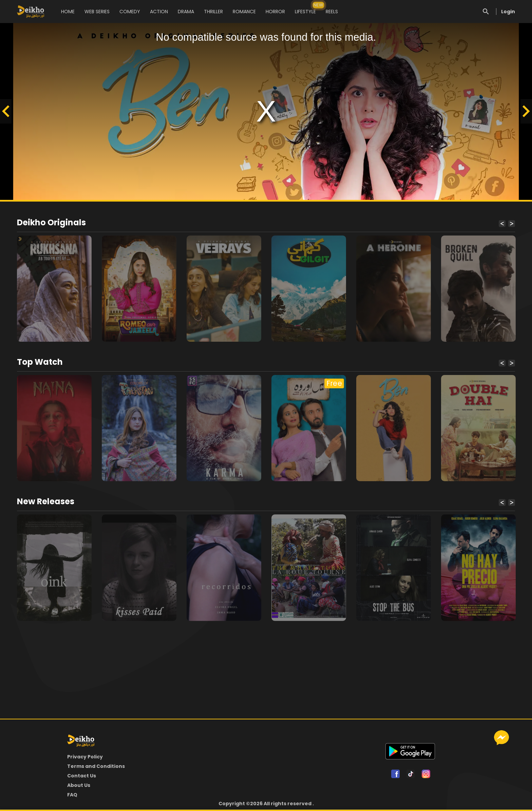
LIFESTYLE (305, 8)
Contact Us (82, 776)
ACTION (159, 12)
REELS (332, 12)
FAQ (72, 795)
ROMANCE (244, 12)
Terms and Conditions (96, 766)
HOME (68, 12)
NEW (319, 5)
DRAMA (186, 12)
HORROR (275, 12)
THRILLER (213, 12)
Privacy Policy (85, 757)
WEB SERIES (97, 12)
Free (334, 383)
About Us (79, 785)
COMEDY (130, 12)
